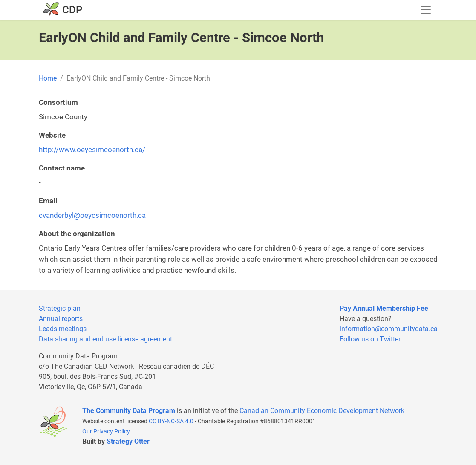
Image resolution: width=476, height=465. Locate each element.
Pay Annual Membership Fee (384, 308)
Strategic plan (60, 308)
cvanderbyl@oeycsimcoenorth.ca (92, 215)
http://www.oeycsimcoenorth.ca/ (92, 150)
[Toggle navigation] (426, 10)
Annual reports (61, 319)
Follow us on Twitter (370, 339)
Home (48, 78)
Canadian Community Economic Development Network (322, 411)
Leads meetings (63, 329)
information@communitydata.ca (389, 329)
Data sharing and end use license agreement (105, 339)
